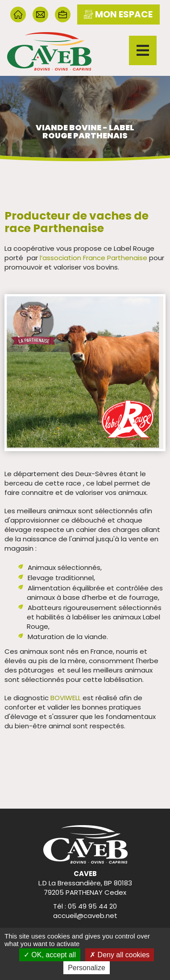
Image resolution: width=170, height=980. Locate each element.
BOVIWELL (66, 698)
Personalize (87, 968)
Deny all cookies (120, 955)
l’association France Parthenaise (93, 258)
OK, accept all (50, 955)
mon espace (118, 14)
